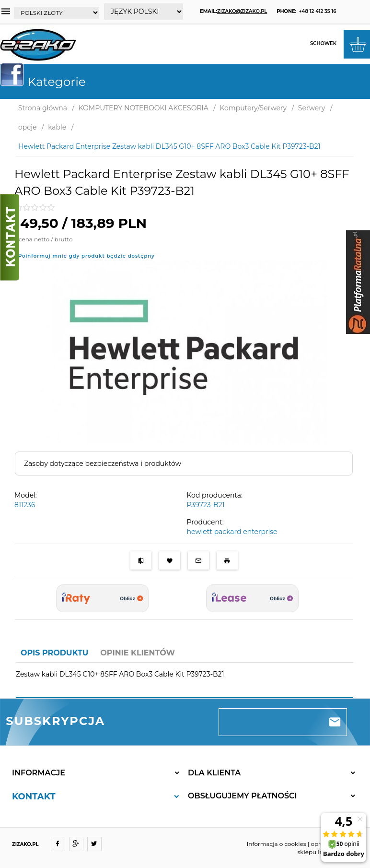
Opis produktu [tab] (54, 653)
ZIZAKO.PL (25, 844)
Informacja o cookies (277, 844)
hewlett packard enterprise (232, 532)
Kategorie (47, 82)
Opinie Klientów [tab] (138, 653)
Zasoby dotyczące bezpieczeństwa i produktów (103, 464)
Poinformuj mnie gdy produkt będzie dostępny (87, 256)
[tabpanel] (185, 680)
